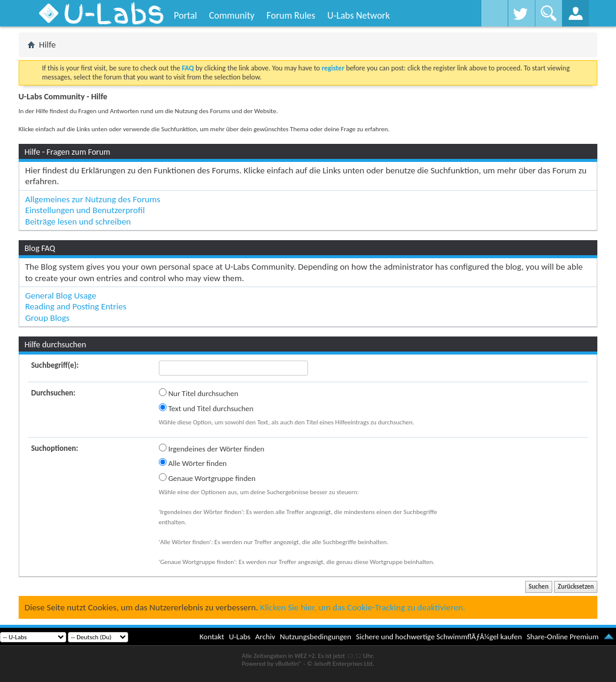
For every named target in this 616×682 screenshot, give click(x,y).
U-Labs (240, 637)
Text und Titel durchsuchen (206, 408)
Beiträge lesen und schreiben (78, 222)
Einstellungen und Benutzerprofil (85, 210)
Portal (185, 15)
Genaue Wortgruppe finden (207, 478)
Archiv (265, 637)
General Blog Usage (61, 296)
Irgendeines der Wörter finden (212, 448)
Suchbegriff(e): (55, 365)
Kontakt (212, 637)
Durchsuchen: (54, 393)
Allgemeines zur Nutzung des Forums (93, 199)
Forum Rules (291, 15)
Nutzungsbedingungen (316, 637)
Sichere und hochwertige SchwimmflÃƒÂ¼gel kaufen (439, 637)
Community (232, 15)
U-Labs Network (359, 15)
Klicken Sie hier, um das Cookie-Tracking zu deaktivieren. (362, 607)
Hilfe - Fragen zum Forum (68, 152)
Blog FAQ (40, 248)
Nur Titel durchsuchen (199, 393)
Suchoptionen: (55, 448)
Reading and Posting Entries (76, 306)
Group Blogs (48, 318)
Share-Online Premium (562, 637)
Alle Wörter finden (193, 463)
